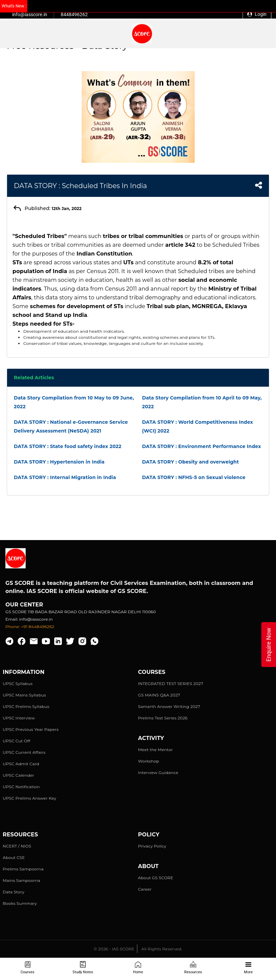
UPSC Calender (18, 775)
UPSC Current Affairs (24, 752)
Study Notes (83, 968)
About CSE (14, 857)
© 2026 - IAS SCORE (114, 949)
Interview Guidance (158, 773)
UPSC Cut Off (16, 741)
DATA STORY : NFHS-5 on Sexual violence (194, 477)
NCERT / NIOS (17, 846)
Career (145, 889)
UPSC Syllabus (18, 684)
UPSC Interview (19, 718)
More (248, 968)
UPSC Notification (21, 787)
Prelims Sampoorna (23, 869)
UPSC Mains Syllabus (24, 695)
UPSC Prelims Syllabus (26, 706)
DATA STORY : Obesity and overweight (190, 462)
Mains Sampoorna (21, 880)
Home (138, 968)
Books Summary (20, 903)
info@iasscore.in (30, 14)
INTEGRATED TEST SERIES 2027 (171, 684)
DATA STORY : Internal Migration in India (65, 477)
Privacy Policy (152, 846)
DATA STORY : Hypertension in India (59, 462)
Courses (27, 968)
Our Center (24, 605)
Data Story (13, 892)
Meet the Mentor (155, 750)
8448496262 (74, 14)
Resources (193, 968)
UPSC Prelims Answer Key (30, 798)
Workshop (149, 761)
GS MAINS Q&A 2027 (159, 695)
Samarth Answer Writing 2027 (169, 706)
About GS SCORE (156, 878)
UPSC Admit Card (21, 764)
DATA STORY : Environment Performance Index (201, 446)
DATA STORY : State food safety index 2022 (68, 446)
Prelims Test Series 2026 (163, 718)
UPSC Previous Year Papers (31, 729)
